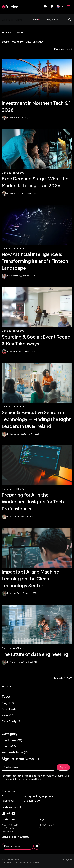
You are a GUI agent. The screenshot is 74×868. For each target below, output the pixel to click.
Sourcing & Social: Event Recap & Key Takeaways (36, 340)
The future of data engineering (35, 654)
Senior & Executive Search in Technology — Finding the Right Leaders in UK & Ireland (36, 419)
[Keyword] (57, 20)
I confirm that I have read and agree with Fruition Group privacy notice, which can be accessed (36, 777)
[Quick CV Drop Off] (45, 6)
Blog (8, 703)
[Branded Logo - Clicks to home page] (10, 7)
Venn (70, 860)
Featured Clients (15, 752)
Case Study (11, 721)
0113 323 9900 (32, 801)
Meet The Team (10, 825)
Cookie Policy (46, 828)
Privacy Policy (46, 825)
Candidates (7, 20)
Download (10, 709)
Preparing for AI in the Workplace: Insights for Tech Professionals (33, 502)
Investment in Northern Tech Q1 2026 (36, 106)
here (39, 779)
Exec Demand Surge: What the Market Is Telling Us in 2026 (35, 182)
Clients (19, 20)
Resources (8, 831)
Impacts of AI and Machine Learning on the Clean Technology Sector (30, 579)
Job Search (8, 828)
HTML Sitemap (33, 862)
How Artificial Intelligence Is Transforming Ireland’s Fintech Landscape (35, 261)
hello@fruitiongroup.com (38, 796)
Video (7, 715)
